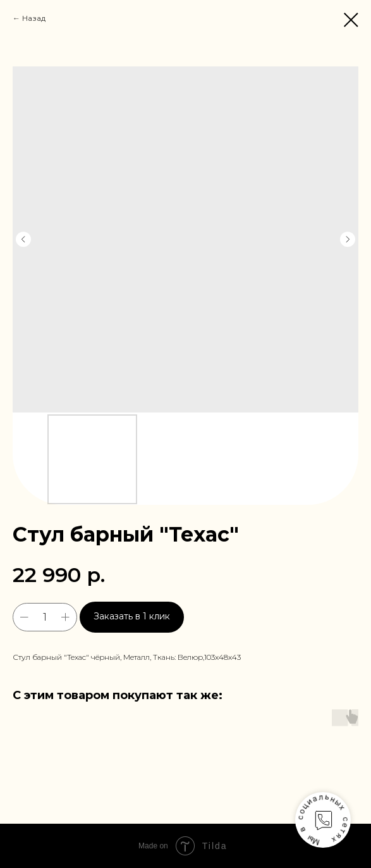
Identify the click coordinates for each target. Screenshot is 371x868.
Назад (34, 18)
